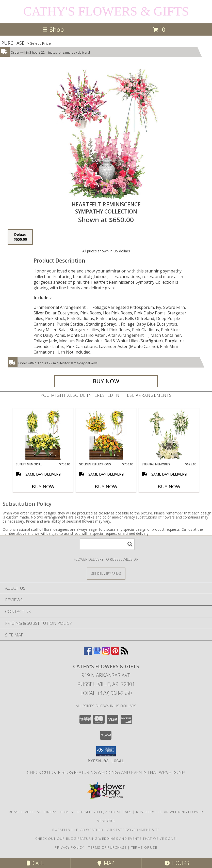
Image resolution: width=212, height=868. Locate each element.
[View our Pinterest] (115, 653)
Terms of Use (144, 847)
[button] (106, 751)
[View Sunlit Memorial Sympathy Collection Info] (43, 435)
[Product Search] (107, 544)
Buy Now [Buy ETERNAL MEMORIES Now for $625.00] (169, 486)
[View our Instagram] (106, 653)
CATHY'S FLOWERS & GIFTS (106, 11)
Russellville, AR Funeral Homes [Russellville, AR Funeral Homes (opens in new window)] (41, 812)
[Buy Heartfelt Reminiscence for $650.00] (106, 381)
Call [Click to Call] (35, 863)
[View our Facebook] (88, 653)
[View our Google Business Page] (97, 653)
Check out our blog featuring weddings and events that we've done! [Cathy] (106, 772)
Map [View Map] (106, 863)
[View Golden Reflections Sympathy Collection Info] (106, 435)
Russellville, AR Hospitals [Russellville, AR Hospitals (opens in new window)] (105, 812)
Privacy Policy (69, 847)
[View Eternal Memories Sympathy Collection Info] (169, 435)
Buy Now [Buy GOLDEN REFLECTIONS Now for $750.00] (106, 486)
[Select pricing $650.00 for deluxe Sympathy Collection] (20, 237)
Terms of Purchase (108, 847)
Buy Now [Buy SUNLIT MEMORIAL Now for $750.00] (43, 486)
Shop (53, 29)
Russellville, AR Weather (78, 830)
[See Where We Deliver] (106, 573)
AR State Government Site (133, 830)
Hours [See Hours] (177, 863)
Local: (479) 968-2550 (106, 693)
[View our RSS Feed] (124, 653)
